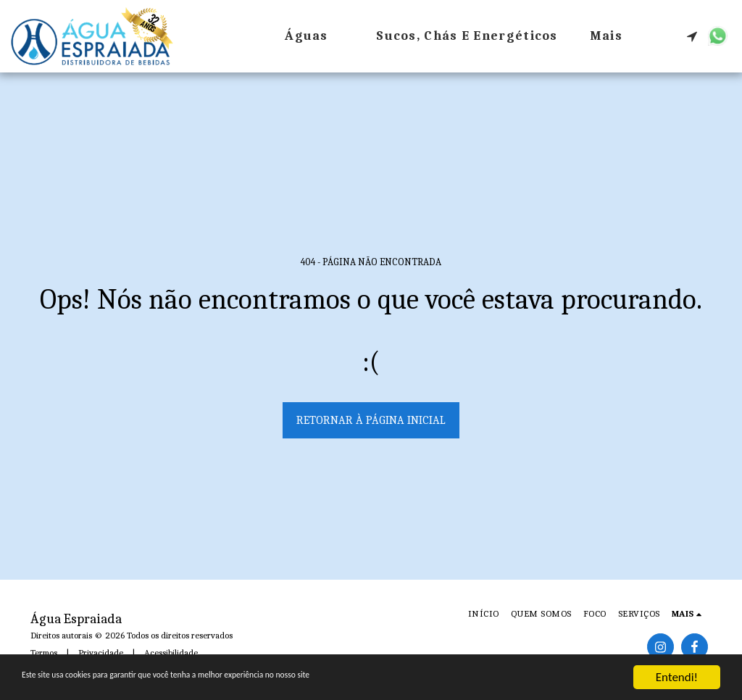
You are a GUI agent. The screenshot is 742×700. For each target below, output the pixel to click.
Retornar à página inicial (371, 420)
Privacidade (101, 653)
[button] (692, 36)
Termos (44, 653)
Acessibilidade (171, 653)
